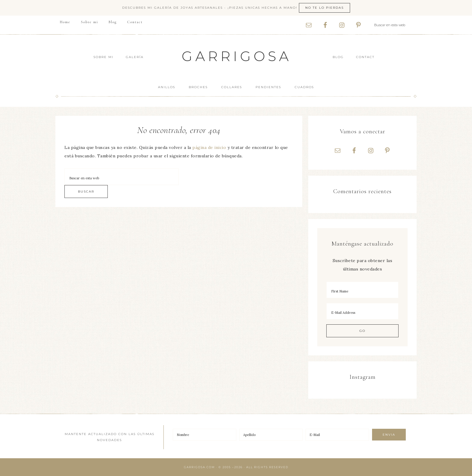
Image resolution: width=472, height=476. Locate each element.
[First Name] (362, 290)
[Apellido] (271, 435)
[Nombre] (205, 435)
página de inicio (209, 147)
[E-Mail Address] (362, 311)
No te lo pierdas (324, 8)
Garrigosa (237, 56)
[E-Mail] (337, 435)
